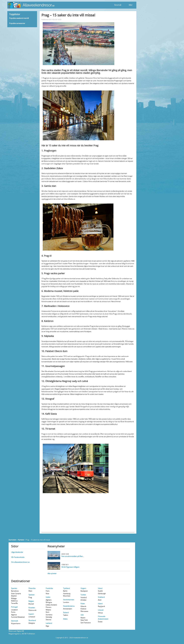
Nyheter (21, 540)
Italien (48, 597)
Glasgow (32, 623)
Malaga (14, 598)
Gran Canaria (16, 593)
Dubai (100, 622)
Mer (131, 5)
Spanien (14, 588)
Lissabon (14, 610)
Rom (48, 612)
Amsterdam (68, 609)
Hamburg (67, 593)
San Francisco (86, 623)
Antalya (83, 600)
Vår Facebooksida (18, 557)
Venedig (49, 617)
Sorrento (49, 615)
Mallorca (14, 601)
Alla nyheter (52, 573)
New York (84, 620)
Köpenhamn (16, 623)
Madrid (14, 596)
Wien (30, 591)
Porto (13, 612)
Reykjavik (101, 606)
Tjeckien (32, 595)
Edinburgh (102, 593)
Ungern (83, 588)
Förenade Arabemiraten (103, 618)
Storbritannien (69, 600)
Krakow (83, 609)
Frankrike (49, 588)
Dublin (100, 591)
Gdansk (83, 606)
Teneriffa (14, 603)
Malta (65, 619)
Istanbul (84, 597)
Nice (47, 593)
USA (82, 615)
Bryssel (31, 604)
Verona (48, 620)
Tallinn (66, 615)
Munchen (67, 596)
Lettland (49, 623)
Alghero (49, 600)
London (66, 602)
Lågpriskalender (17, 552)
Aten (100, 600)
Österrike (32, 588)
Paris (48, 591)
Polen (83, 604)
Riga (47, 626)
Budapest (84, 591)
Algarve (14, 615)
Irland (100, 588)
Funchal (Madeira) (18, 617)
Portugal (14, 607)
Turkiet (83, 595)
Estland (66, 612)
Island (100, 604)
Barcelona (15, 591)
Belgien (31, 601)
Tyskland (66, 588)
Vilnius (100, 613)
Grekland (101, 597)
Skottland (32, 620)
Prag (44, 78)
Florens (49, 607)
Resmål (118, 5)
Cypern (31, 614)
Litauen (101, 610)
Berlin (65, 591)
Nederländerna (69, 606)
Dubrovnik (32, 610)
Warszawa (84, 611)
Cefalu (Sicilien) (51, 605)
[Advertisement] (88, 515)
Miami (83, 618)
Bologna (49, 602)
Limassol (32, 617)
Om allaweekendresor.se (20, 562)
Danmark (15, 621)
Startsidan (12, 540)
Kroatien (32, 608)
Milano (48, 610)
